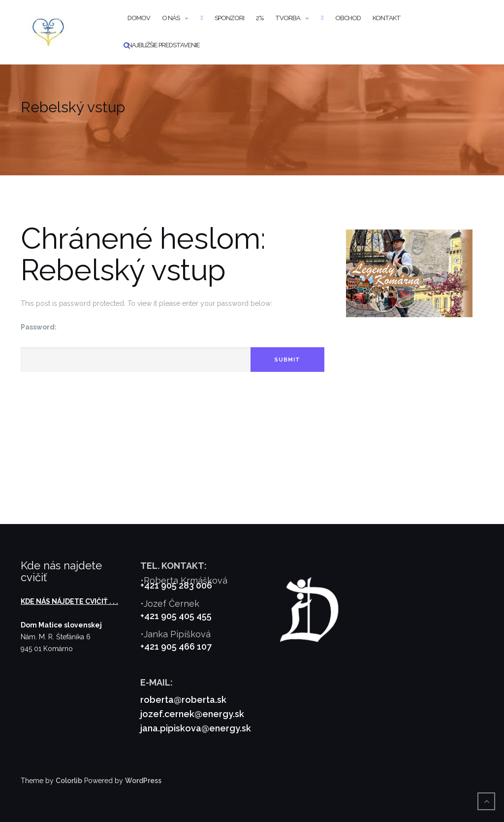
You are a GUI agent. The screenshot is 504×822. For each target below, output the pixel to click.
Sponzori (229, 18)
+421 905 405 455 (176, 616)
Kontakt (387, 18)
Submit (287, 360)
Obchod (348, 18)
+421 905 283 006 (176, 585)
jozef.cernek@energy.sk (192, 714)
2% (260, 18)
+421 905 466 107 (176, 646)
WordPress (143, 781)
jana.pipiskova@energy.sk (196, 728)
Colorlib (69, 781)
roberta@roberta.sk (183, 700)
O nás (171, 18)
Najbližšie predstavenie (164, 45)
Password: (39, 327)
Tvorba (288, 18)
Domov (139, 18)
